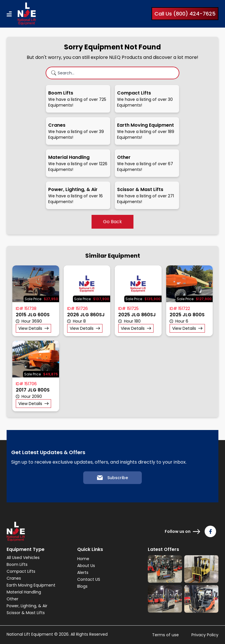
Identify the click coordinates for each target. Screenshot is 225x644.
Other (12, 599)
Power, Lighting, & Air (27, 606)
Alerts (83, 572)
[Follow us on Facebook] (210, 531)
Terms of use (165, 635)
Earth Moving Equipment (31, 585)
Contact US (89, 579)
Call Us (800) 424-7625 (185, 14)
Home (83, 559)
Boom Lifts (17, 564)
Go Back (113, 222)
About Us (86, 566)
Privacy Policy (205, 635)
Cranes (14, 578)
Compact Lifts (21, 571)
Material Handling (24, 592)
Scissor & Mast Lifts (26, 613)
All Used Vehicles (23, 558)
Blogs (82, 586)
